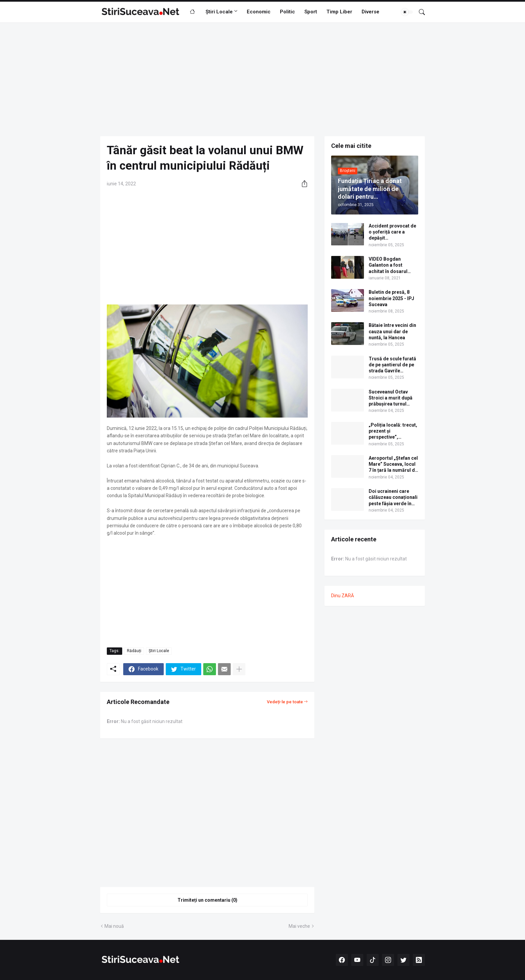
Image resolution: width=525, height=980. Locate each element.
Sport (311, 12)
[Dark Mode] (407, 12)
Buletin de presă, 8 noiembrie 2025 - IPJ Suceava (391, 298)
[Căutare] (419, 12)
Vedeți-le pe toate (285, 702)
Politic (287, 12)
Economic (259, 12)
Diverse (370, 12)
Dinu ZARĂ (343, 596)
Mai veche (299, 926)
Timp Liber (339, 12)
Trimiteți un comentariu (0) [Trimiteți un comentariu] (207, 900)
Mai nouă (114, 926)
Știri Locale (219, 12)
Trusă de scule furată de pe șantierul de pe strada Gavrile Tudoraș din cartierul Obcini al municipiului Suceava (392, 365)
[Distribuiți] (302, 184)
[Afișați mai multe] (239, 669)
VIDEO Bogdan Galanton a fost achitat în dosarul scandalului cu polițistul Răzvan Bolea (388, 265)
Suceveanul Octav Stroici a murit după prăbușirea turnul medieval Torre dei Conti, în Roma (391, 398)
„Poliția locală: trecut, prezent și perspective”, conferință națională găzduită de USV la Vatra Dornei (393, 431)
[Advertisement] (262, 79)
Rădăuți (134, 651)
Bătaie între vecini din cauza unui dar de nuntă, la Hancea (392, 331)
